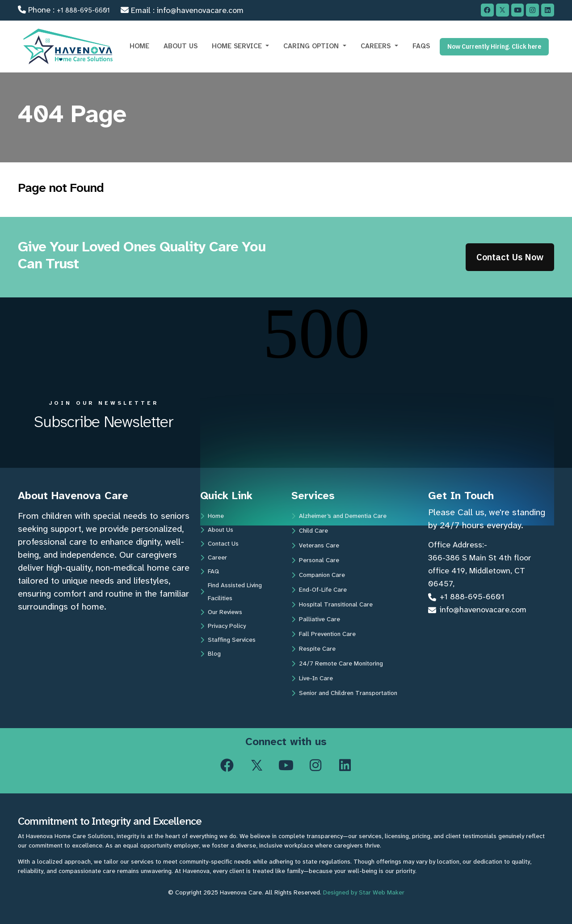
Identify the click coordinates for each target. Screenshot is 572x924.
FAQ (210, 571)
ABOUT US (181, 46)
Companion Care (318, 575)
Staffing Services (228, 640)
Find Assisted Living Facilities (231, 591)
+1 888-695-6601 (83, 10)
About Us (217, 530)
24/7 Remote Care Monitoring (337, 663)
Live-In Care (312, 678)
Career (214, 557)
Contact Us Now (510, 257)
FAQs (421, 46)
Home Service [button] (238, 46)
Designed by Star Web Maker (364, 892)
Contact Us (219, 543)
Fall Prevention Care (324, 634)
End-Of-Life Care (319, 589)
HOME (139, 46)
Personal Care (315, 560)
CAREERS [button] (377, 46)
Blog (210, 653)
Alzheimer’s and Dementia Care (339, 516)
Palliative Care (316, 619)
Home (212, 516)
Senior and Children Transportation (344, 693)
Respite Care (313, 648)
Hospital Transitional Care (332, 604)
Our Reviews (221, 612)
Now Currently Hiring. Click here (494, 47)
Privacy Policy (223, 626)
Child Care (310, 530)
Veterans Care (315, 545)
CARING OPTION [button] (312, 46)
